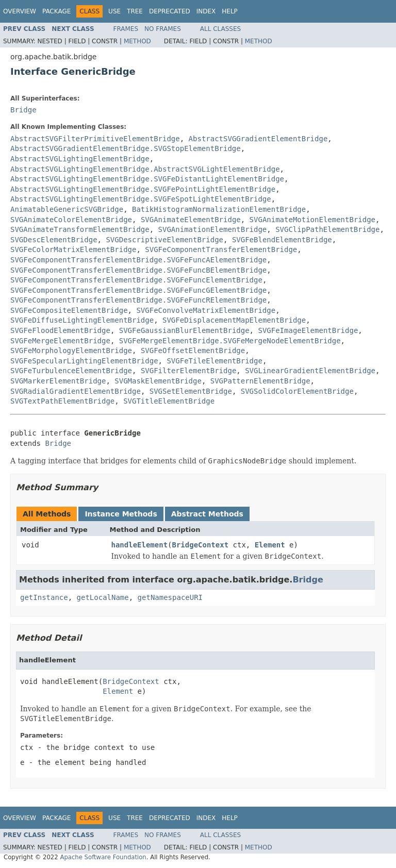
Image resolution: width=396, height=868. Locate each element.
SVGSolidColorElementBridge (297, 391)
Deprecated (170, 11)
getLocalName (103, 597)
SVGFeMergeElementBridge (60, 341)
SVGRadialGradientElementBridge (76, 391)
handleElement (140, 545)
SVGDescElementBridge (54, 240)
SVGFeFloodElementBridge (60, 330)
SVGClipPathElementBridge (327, 229)
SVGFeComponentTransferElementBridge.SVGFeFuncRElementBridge (138, 300)
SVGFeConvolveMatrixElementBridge (206, 310)
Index (206, 11)
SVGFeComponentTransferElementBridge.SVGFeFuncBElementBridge (138, 270)
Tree (135, 11)
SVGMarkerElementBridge (58, 381)
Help (230, 11)
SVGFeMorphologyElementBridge (71, 350)
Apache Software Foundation (103, 857)
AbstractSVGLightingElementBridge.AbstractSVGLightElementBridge (145, 169)
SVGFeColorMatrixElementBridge (73, 249)
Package (56, 11)
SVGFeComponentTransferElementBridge (221, 249)
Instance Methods (121, 514)
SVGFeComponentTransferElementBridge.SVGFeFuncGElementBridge (138, 290)
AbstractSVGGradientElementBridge (258, 139)
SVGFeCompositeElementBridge (69, 310)
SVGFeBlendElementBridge (282, 240)
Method (137, 41)
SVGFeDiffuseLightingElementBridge (82, 320)
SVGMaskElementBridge (158, 381)
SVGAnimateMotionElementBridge (312, 220)
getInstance (44, 597)
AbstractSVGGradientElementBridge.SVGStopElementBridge (126, 148)
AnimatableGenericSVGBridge (67, 209)
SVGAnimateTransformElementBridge (80, 229)
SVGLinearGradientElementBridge (310, 371)
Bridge (23, 110)
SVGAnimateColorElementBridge (71, 220)
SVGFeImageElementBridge (308, 330)
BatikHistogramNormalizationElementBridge (219, 209)
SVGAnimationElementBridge (213, 229)
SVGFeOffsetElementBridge (193, 350)
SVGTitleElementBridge (169, 401)
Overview (20, 11)
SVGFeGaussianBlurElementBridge (184, 330)
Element (270, 545)
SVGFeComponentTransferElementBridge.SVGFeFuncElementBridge (136, 280)
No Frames (163, 29)
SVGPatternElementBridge (260, 381)
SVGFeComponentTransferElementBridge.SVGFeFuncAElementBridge (138, 260)
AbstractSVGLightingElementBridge (80, 159)
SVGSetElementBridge (191, 391)
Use (114, 11)
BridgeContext (201, 545)
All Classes (220, 29)
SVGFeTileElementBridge (214, 361)
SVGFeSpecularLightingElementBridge (84, 361)
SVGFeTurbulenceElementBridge (71, 371)
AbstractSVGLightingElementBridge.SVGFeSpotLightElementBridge (141, 199)
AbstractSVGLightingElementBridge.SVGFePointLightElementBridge (143, 189)
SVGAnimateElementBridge (191, 220)
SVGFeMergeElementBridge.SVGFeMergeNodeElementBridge (230, 341)
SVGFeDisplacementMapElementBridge (234, 320)
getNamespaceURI (170, 597)
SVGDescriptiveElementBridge (164, 240)
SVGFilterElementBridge (188, 371)
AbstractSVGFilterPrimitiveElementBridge (95, 139)
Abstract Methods (207, 514)
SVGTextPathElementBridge (62, 401)
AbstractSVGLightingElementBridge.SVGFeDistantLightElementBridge (147, 179)
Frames (126, 29)
